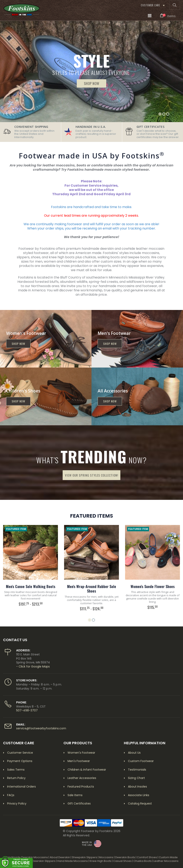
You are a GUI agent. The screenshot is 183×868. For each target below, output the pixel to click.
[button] (175, 5)
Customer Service (20, 753)
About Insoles (137, 787)
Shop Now (92, 83)
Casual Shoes (122, 861)
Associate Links (139, 795)
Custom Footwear (141, 761)
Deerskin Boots (125, 857)
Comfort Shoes (147, 857)
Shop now (18, 344)
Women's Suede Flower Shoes (153, 586)
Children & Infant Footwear (87, 770)
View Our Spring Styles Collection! (91, 475)
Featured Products (81, 787)
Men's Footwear (79, 761)
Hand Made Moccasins (73, 861)
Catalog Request (140, 803)
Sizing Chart (136, 778)
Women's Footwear (81, 753)
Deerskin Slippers (44, 861)
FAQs (11, 795)
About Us (134, 753)
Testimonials (137, 770)
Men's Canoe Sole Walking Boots (31, 586)
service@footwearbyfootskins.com (41, 728)
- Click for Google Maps (33, 666)
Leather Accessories (82, 778)
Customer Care (150, 5)
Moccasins (106, 857)
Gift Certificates (79, 803)
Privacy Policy (17, 803)
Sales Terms (16, 770)
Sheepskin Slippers (85, 857)
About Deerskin (60, 857)
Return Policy (16, 778)
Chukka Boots (143, 861)
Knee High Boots (101, 861)
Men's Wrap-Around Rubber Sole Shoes (92, 589)
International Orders (21, 787)
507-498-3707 (27, 710)
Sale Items (75, 795)
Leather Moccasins (166, 861)
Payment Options (20, 761)
